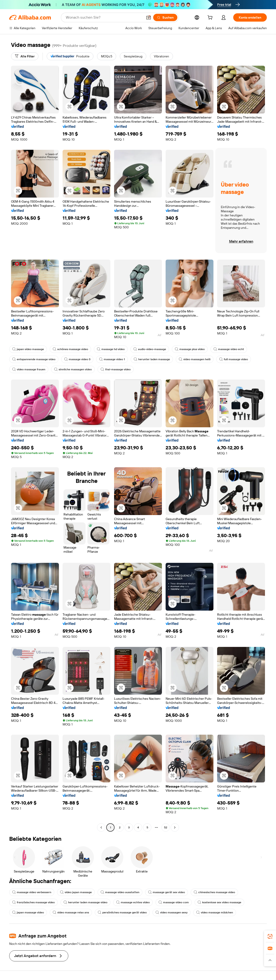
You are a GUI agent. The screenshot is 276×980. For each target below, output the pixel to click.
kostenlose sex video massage (219, 902)
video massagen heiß (195, 359)
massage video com (174, 902)
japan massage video (28, 912)
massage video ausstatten (120, 892)
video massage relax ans (71, 912)
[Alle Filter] (25, 56)
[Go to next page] (175, 827)
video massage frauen (29, 369)
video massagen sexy (171, 912)
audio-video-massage (150, 349)
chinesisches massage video (214, 892)
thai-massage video (116, 369)
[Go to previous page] (101, 827)
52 (166, 827)
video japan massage (76, 892)
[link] (270, 936)
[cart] (211, 18)
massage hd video (111, 349)
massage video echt (229, 349)
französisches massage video (33, 902)
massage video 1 (112, 359)
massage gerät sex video (167, 892)
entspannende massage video (34, 359)
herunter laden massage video (85, 902)
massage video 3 (77, 359)
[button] (149, 17)
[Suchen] (165, 17)
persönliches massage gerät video (122, 912)
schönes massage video (70, 349)
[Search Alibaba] (104, 17)
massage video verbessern (32, 892)
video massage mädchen (215, 912)
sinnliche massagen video (73, 369)
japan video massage (28, 349)
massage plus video (190, 349)
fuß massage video (234, 359)
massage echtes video (133, 902)
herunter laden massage (152, 359)
